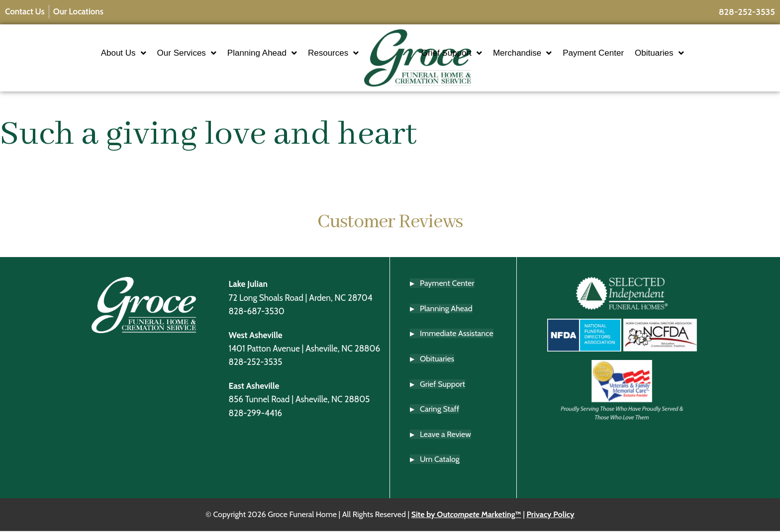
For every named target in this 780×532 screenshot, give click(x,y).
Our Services (157, 53)
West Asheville (256, 336)
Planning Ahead (233, 53)
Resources (304, 53)
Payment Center (622, 53)
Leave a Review (445, 435)
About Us (94, 53)
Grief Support (481, 53)
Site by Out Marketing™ (466, 516)
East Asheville (254, 387)
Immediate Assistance (457, 335)
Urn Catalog (440, 461)
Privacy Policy (550, 516)
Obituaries (688, 53)
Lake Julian (248, 285)
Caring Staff (439, 410)
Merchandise (551, 53)
